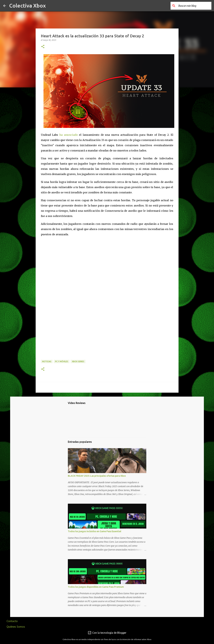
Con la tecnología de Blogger (107, 633)
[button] (43, 47)
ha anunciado (69, 135)
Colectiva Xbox (27, 6)
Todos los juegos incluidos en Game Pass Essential (94, 531)
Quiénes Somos (16, 627)
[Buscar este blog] (194, 6)
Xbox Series (78, 361)
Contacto (12, 621)
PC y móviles (62, 361)
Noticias (47, 361)
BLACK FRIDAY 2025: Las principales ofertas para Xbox (97, 476)
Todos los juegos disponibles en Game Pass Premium (96, 587)
